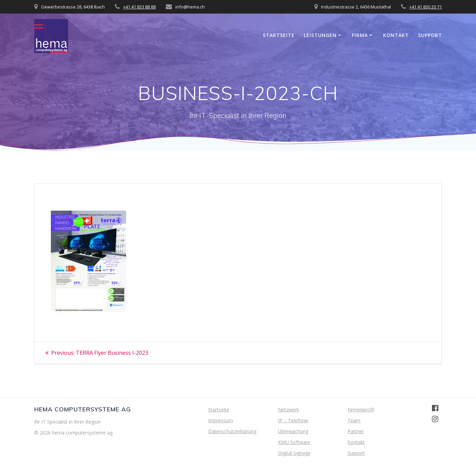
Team (354, 420)
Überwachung (293, 431)
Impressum (221, 420)
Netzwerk (289, 410)
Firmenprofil (361, 410)
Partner (356, 431)
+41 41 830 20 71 (425, 7)
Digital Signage (294, 453)
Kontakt (396, 35)
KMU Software (294, 442)
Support (430, 35)
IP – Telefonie (293, 420)
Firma (360, 35)
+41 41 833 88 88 (139, 7)
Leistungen (320, 35)
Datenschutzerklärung (232, 431)
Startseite (279, 35)
